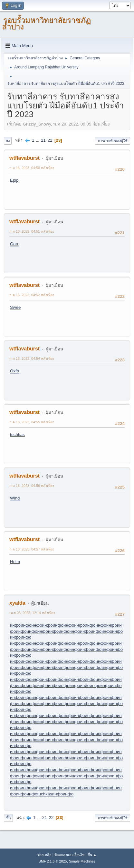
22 (50, 140)
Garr (14, 244)
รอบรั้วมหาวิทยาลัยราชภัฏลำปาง (46, 23)
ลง (8, 141)
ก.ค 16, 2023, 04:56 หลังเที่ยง (32, 486)
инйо (85, 686)
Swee (15, 307)
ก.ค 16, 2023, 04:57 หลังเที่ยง (32, 549)
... (38, 140)
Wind (15, 498)
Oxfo (14, 371)
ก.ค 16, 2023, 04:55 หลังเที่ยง (32, 422)
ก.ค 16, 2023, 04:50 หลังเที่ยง (32, 168)
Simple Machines (82, 861)
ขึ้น (8, 818)
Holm (15, 562)
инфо (15, 625)
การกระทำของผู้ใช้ (113, 141)
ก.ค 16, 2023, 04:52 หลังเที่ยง (32, 295)
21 (43, 140)
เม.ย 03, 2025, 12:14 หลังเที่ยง (32, 613)
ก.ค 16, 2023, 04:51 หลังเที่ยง (32, 231)
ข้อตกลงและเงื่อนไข (69, 855)
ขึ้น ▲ (92, 855)
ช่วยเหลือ (44, 855)
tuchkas (17, 434)
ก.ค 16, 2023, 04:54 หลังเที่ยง (32, 358)
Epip (14, 180)
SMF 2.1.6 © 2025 (53, 861)
